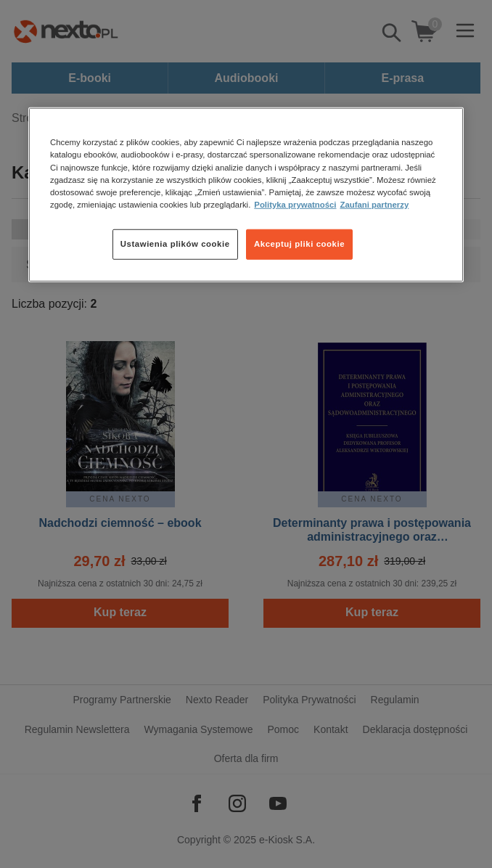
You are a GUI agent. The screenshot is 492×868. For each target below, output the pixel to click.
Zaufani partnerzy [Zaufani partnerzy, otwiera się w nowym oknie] (374, 204)
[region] (246, 195)
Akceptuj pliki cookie (299, 244)
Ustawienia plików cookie (175, 244)
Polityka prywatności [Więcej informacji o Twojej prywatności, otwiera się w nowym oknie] (295, 204)
